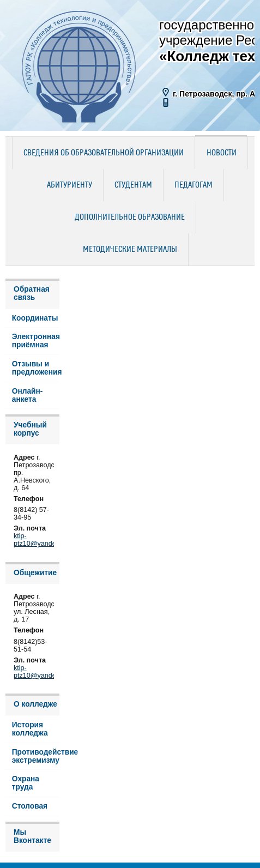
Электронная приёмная (36, 341)
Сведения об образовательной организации (104, 153)
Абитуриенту (69, 185)
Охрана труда (26, 783)
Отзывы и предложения (36, 368)
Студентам (133, 185)
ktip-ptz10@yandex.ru (41, 540)
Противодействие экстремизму (36, 756)
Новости (222, 153)
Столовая (30, 806)
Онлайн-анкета (28, 395)
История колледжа (30, 729)
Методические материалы (130, 250)
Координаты (35, 318)
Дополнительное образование (130, 218)
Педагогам (194, 185)
